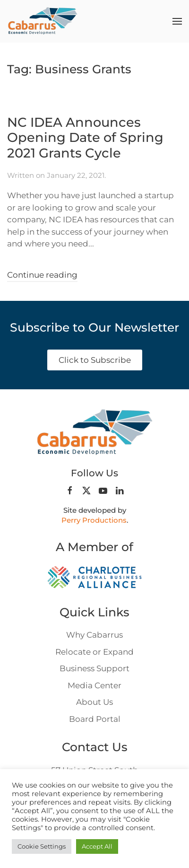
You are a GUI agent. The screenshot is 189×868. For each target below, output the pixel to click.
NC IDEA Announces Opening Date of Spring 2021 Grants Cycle (85, 138)
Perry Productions (94, 520)
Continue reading (42, 275)
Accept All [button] (97, 846)
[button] (177, 21)
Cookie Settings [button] (42, 846)
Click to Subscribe (95, 360)
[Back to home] (43, 21)
